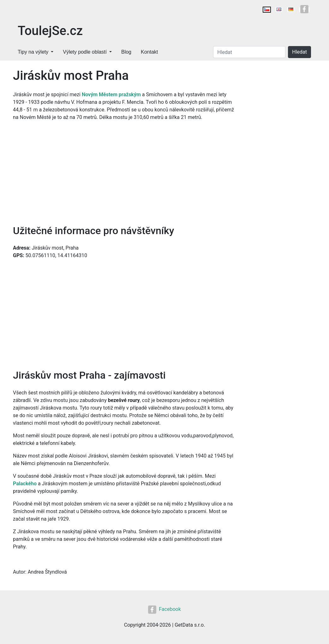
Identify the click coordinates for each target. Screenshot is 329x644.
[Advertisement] (124, 173)
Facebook (164, 609)
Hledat (299, 52)
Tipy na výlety (33, 52)
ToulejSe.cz (50, 31)
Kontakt (149, 52)
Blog (126, 52)
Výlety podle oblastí (85, 52)
